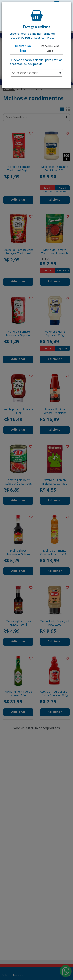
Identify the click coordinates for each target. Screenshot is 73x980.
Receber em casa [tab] (50, 48)
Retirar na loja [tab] (23, 48)
